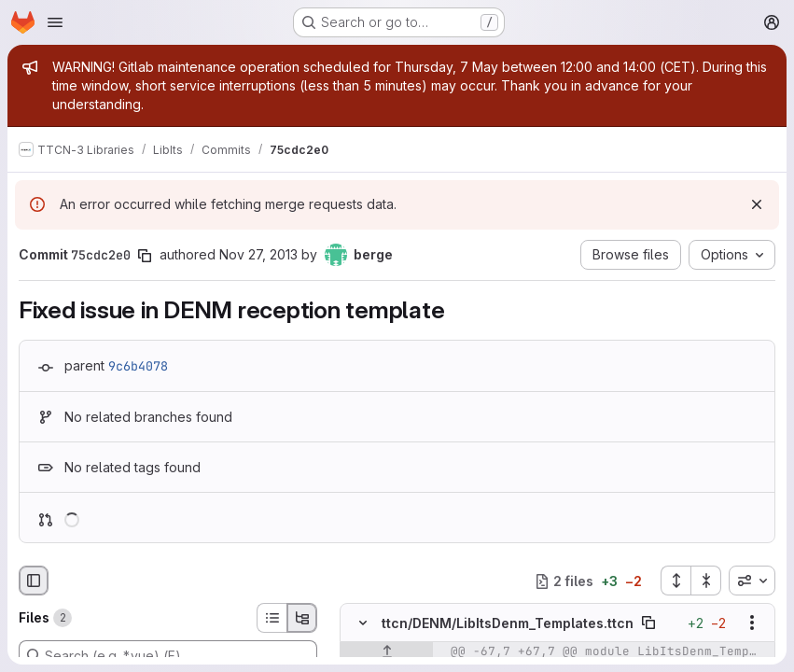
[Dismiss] (757, 204)
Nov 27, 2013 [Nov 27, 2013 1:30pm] (258, 254)
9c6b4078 (138, 366)
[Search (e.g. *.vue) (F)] (168, 655)
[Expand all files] (676, 581)
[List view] (272, 618)
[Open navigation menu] (55, 22)
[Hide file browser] (34, 581)
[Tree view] (302, 618)
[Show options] (752, 623)
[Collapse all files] (706, 581)
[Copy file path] (648, 623)
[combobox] (752, 581)
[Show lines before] (387, 652)
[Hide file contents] (363, 623)
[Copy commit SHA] (145, 256)
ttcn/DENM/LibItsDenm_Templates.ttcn (508, 623)
